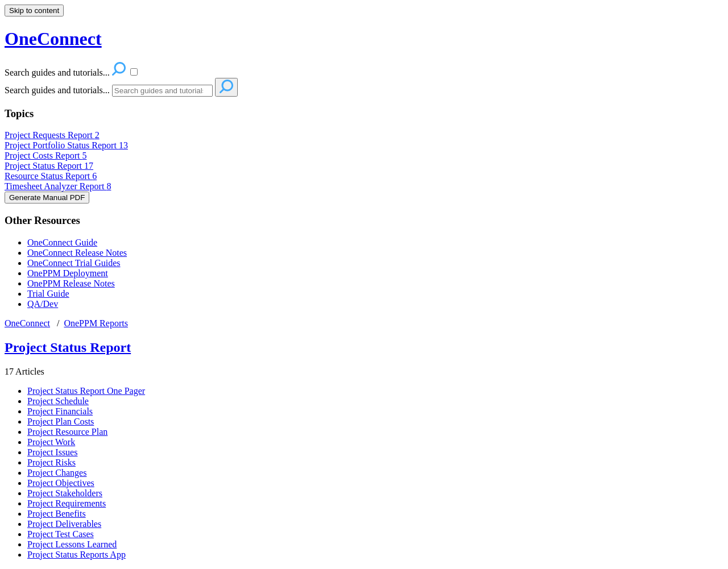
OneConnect (27, 323)
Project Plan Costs (61, 421)
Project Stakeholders (65, 493)
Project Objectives (61, 483)
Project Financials (60, 411)
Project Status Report (49, 166)
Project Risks (51, 462)
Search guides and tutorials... (57, 90)
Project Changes (57, 473)
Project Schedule (58, 401)
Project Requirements (67, 503)
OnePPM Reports (96, 323)
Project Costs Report (45, 155)
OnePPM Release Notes (71, 283)
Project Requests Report (52, 135)
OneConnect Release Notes (77, 253)
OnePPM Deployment (68, 273)
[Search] (162, 91)
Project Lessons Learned (72, 544)
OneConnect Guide (62, 242)
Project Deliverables (64, 524)
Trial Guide (48, 294)
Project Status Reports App (76, 555)
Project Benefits (57, 514)
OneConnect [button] (53, 39)
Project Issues (52, 452)
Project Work (51, 442)
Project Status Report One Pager (86, 391)
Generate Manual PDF (47, 198)
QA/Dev (43, 304)
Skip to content (34, 11)
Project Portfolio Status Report (66, 145)
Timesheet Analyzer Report (58, 186)
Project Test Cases (61, 534)
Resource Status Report (51, 176)
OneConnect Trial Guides (74, 263)
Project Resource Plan (67, 432)
